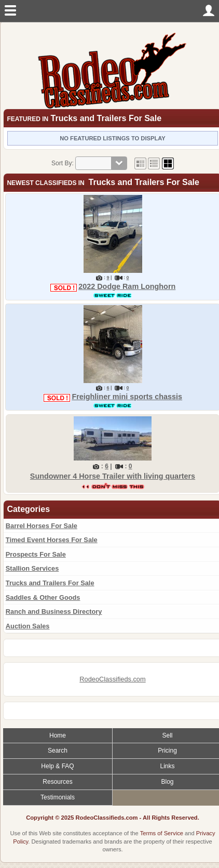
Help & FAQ (57, 766)
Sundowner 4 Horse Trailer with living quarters (113, 476)
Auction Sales (28, 626)
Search (58, 751)
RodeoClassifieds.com (112, 679)
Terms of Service (162, 833)
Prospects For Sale (36, 554)
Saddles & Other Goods (43, 597)
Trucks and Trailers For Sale (50, 583)
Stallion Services (32, 568)
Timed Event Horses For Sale (52, 540)
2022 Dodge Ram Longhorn (127, 286)
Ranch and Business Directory (54, 611)
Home (58, 735)
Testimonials (58, 797)
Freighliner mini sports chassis (127, 397)
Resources (57, 782)
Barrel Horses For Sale (42, 526)
